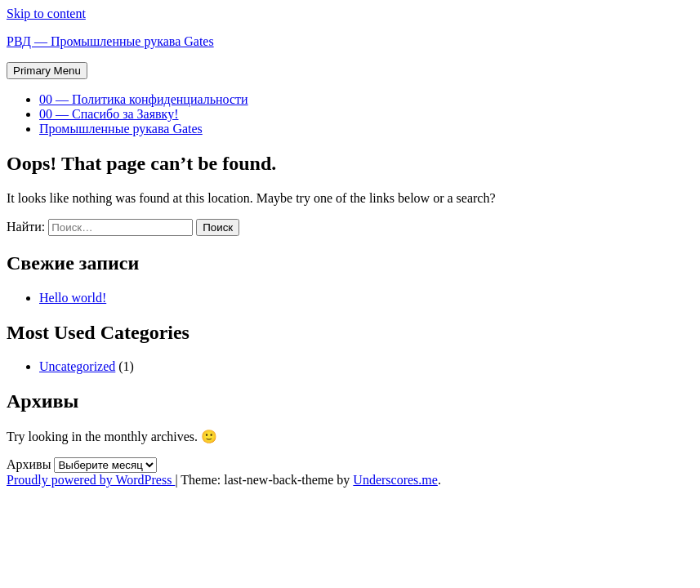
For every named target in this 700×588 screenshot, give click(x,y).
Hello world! (73, 298)
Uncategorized (77, 366)
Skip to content (46, 13)
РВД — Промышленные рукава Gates (110, 41)
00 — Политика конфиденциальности (144, 99)
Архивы (29, 464)
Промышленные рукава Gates (121, 129)
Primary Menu (47, 71)
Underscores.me (395, 480)
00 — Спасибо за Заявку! (109, 114)
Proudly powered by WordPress (91, 480)
